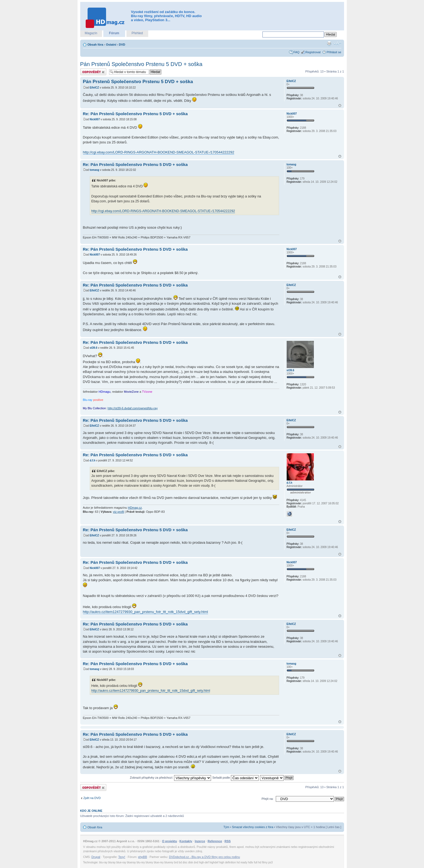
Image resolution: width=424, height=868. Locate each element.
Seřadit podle (236, 778)
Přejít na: (268, 799)
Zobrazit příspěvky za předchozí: (171, 778)
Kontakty (186, 841)
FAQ (296, 52)
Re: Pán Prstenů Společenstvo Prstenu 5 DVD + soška (135, 114)
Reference (215, 841)
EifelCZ (94, 88)
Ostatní (111, 45)
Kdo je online (91, 811)
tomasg (94, 170)
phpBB (142, 857)
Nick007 (95, 119)
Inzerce (200, 841)
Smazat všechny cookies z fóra (253, 827)
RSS (228, 841)
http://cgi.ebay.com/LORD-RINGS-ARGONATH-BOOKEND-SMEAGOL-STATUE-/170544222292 (159, 152)
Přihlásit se (334, 52)
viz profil (119, 512)
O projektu (170, 841)
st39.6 (93, 348)
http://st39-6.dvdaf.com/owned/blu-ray (133, 408)
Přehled (137, 33)
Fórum (114, 33)
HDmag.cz (135, 508)
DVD (122, 45)
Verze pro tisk (329, 43)
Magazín (91, 33)
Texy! (122, 857)
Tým (226, 827)
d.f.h (92, 460)
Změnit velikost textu (337, 43)
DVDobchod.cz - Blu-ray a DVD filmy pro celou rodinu (204, 857)
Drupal (96, 857)
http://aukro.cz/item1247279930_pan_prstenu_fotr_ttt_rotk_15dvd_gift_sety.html (146, 612)
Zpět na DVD (92, 798)
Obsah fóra (95, 45)
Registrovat (313, 52)
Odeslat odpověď (93, 72)
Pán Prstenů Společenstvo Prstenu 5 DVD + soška (141, 64)
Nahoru (340, 106)
